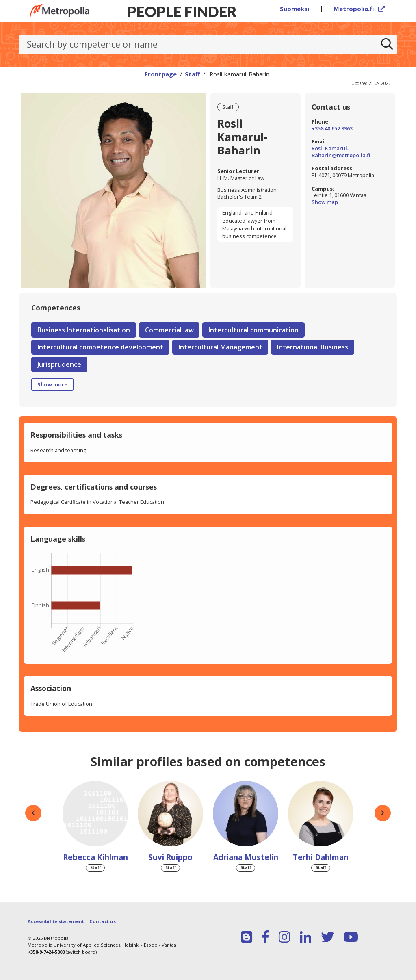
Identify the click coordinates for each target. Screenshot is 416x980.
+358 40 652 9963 (332, 129)
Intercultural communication (253, 330)
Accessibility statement (56, 921)
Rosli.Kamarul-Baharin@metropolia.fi (341, 152)
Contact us (103, 921)
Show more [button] (52, 384)
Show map (350, 202)
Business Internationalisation (84, 330)
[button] (33, 813)
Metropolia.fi (360, 9)
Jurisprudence (59, 364)
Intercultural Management (220, 347)
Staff (192, 74)
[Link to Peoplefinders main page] (60, 11)
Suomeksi (295, 9)
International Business (313, 347)
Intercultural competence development (100, 347)
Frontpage (161, 74)
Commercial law (169, 330)
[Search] (387, 45)
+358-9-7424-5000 (46, 952)
